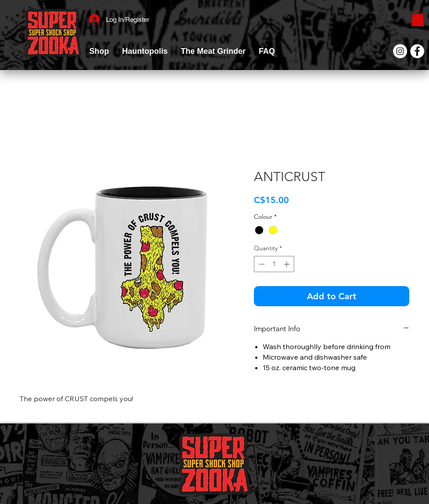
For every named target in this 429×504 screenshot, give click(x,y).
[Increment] (287, 264)
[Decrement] (261, 264)
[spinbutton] (274, 264)
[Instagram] (400, 51)
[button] (99, 51)
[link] (418, 18)
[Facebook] (417, 51)
